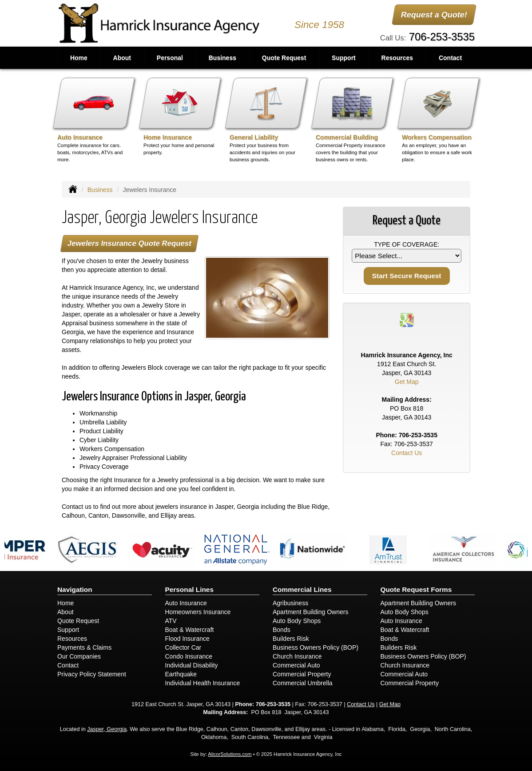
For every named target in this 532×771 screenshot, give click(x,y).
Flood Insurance (187, 639)
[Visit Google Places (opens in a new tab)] (407, 320)
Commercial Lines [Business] (302, 589)
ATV (171, 621)
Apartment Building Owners (310, 612)
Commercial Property (302, 674)
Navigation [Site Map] (75, 589)
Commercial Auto (296, 665)
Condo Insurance (189, 656)
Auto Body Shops (297, 621)
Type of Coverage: (407, 244)
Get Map (407, 382)
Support (68, 630)
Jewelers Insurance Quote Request (129, 243)
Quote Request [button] (284, 58)
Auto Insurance (186, 603)
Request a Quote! (434, 15)
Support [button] (344, 58)
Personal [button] (170, 58)
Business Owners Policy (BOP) (316, 647)
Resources (72, 639)
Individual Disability (192, 665)
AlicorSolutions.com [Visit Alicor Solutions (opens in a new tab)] (230, 754)
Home (79, 58)
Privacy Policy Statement (92, 674)
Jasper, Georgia (107, 729)
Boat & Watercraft (190, 630)
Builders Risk (291, 639)
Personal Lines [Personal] (190, 589)
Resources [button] (397, 58)
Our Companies (79, 656)
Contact (450, 58)
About (122, 58)
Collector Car (183, 647)
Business (100, 190)
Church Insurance (297, 656)
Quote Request (78, 621)
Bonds (282, 630)
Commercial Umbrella (303, 683)
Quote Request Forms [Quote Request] (416, 589)
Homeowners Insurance (198, 612)
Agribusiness (290, 603)
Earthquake (181, 674)
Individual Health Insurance (203, 683)
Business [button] (222, 58)
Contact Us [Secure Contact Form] (407, 453)
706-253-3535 (442, 37)
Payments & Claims (84, 647)
